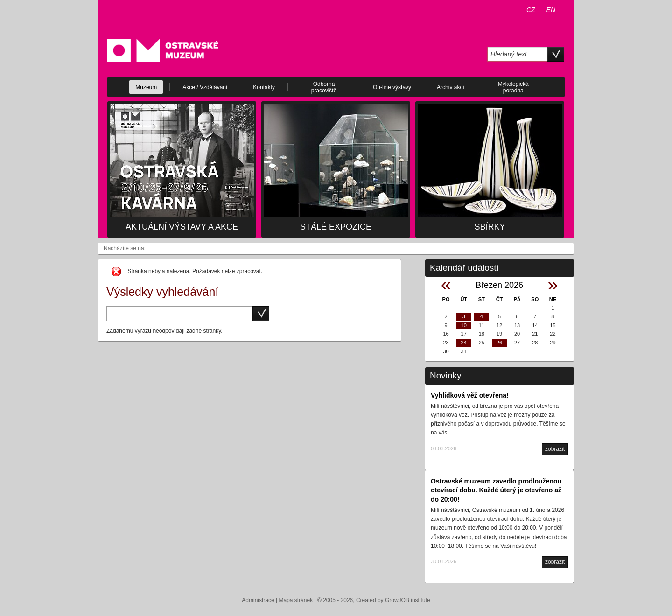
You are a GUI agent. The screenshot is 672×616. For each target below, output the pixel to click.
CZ (531, 10)
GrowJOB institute (408, 600)
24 (464, 343)
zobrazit (555, 449)
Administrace (258, 600)
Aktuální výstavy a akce (182, 227)
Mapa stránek (296, 600)
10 (464, 325)
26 (499, 343)
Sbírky (490, 227)
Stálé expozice (336, 227)
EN (551, 10)
